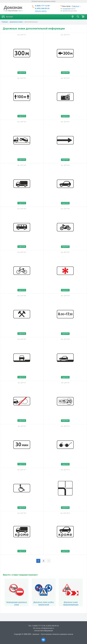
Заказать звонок (41, 11)
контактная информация (44, 631)
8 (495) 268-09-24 (42, 8)
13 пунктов (66, 9)
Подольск (76, 6)
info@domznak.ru (48, 628)
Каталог (10, 17)
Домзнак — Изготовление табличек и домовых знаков (53, 634)
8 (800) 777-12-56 (42, 6)
